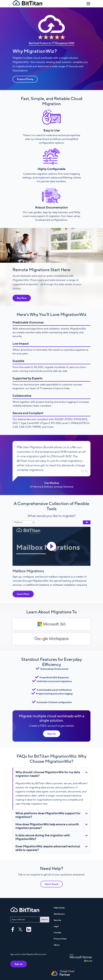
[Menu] (88, 4)
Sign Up (52, 734)
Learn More (23, 594)
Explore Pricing (25, 79)
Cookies (57, 933)
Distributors (59, 914)
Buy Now (22, 298)
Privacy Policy (60, 939)
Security (57, 920)
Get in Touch (52, 884)
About (57, 945)
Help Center (59, 908)
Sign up (19, 964)
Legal (56, 926)
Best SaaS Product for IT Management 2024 (52, 43)
